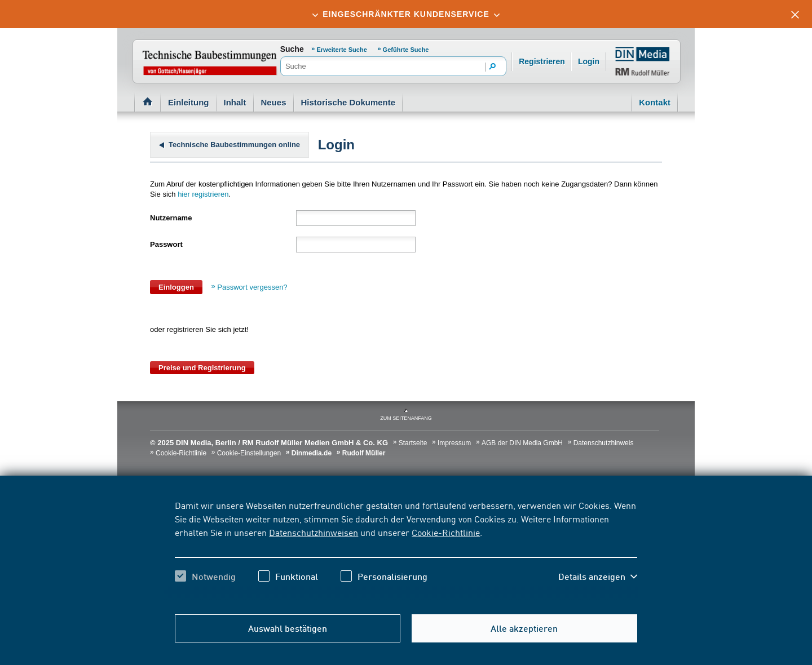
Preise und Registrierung (202, 368)
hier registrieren (203, 194)
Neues (274, 102)
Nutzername (171, 218)
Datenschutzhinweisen (314, 532)
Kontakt (655, 102)
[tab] (406, 14)
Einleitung (189, 102)
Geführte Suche (406, 50)
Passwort (166, 244)
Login (589, 61)
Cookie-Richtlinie (446, 532)
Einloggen (176, 287)
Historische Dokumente (348, 102)
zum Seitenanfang (406, 418)
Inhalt (235, 102)
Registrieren (542, 61)
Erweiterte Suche (342, 50)
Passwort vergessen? (252, 287)
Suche (292, 49)
